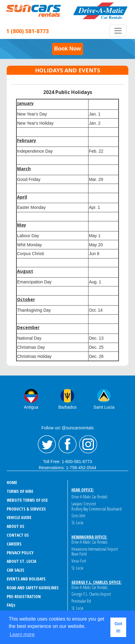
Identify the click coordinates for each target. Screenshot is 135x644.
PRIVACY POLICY (20, 553)
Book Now (67, 49)
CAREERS (14, 544)
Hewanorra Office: (89, 537)
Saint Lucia (104, 407)
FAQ (11, 605)
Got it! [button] (118, 627)
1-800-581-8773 (77, 462)
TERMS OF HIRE (20, 491)
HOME (12, 482)
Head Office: (83, 490)
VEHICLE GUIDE (19, 517)
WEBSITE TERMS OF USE (27, 500)
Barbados (67, 407)
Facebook (67, 445)
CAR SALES (16, 570)
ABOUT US (16, 526)
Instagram (88, 445)
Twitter (47, 445)
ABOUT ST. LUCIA (21, 561)
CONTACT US (18, 535)
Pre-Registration (24, 596)
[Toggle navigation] (118, 31)
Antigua (31, 407)
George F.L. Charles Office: (97, 582)
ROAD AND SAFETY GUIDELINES (33, 588)
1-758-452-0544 (81, 468)
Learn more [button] (22, 634)
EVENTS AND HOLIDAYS (26, 579)
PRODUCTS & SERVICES (26, 509)
